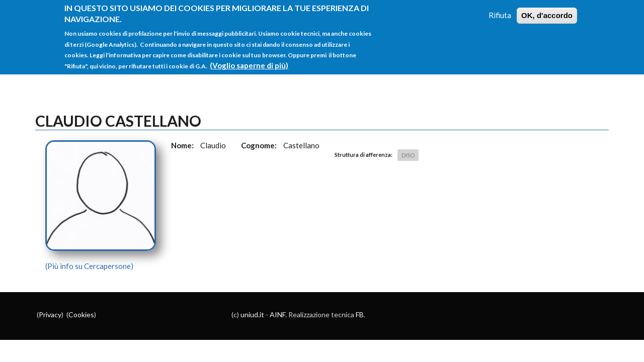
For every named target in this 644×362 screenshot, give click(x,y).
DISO (408, 155)
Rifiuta (500, 13)
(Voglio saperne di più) (249, 63)
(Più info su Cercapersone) (89, 266)
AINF (277, 314)
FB (360, 314)
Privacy (50, 314)
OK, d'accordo (547, 13)
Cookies (81, 314)
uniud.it (252, 314)
